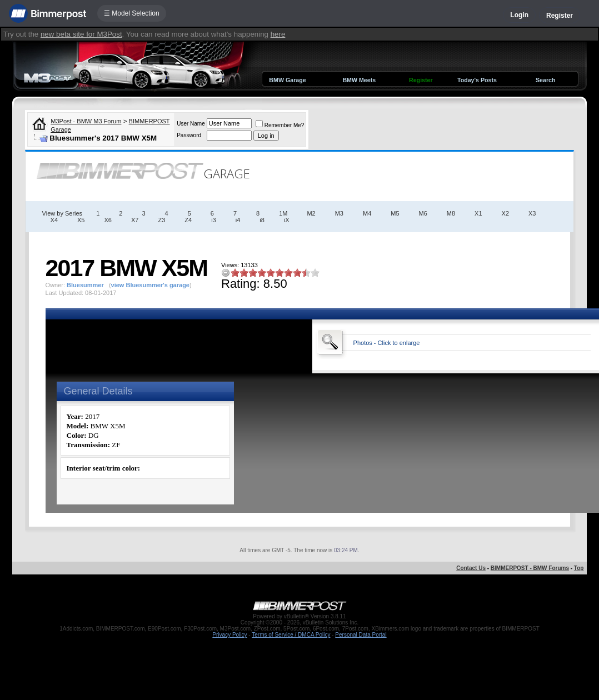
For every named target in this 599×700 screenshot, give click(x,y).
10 (315, 272)
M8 (451, 213)
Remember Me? (280, 125)
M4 (367, 213)
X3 (532, 213)
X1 (478, 213)
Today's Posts (477, 80)
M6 (423, 213)
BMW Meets (359, 80)
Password (189, 135)
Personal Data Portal (361, 635)
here (278, 34)
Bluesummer (85, 285)
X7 (135, 220)
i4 (238, 220)
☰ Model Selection (132, 13)
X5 (81, 220)
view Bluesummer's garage (150, 285)
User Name (191, 124)
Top (579, 568)
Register (560, 16)
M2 (311, 213)
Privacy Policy (229, 635)
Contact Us (471, 568)
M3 (339, 213)
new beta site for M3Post (81, 34)
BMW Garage (287, 80)
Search (546, 80)
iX (287, 220)
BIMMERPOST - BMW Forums (530, 568)
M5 (395, 213)
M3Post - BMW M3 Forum (86, 121)
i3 (214, 220)
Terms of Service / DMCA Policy (291, 635)
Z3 (161, 220)
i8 (262, 220)
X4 (54, 220)
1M (283, 213)
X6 (108, 220)
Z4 (188, 220)
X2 (505, 213)
